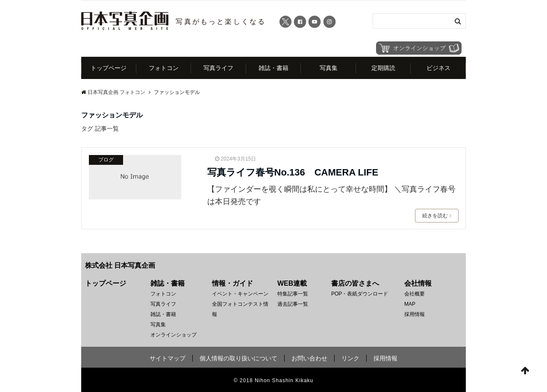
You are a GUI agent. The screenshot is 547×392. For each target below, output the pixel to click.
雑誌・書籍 (273, 68)
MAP (410, 304)
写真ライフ (218, 68)
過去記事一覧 (293, 304)
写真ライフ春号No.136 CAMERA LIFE (293, 172)
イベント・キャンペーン (240, 294)
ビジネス (438, 68)
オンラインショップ (174, 335)
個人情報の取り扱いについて (238, 358)
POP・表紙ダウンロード (360, 294)
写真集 (329, 68)
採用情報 (415, 314)
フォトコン (164, 68)
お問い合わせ (309, 358)
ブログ (106, 160)
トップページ (109, 68)
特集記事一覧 (293, 294)
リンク (350, 358)
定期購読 (383, 68)
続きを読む (437, 216)
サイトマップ (168, 358)
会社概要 (415, 294)
